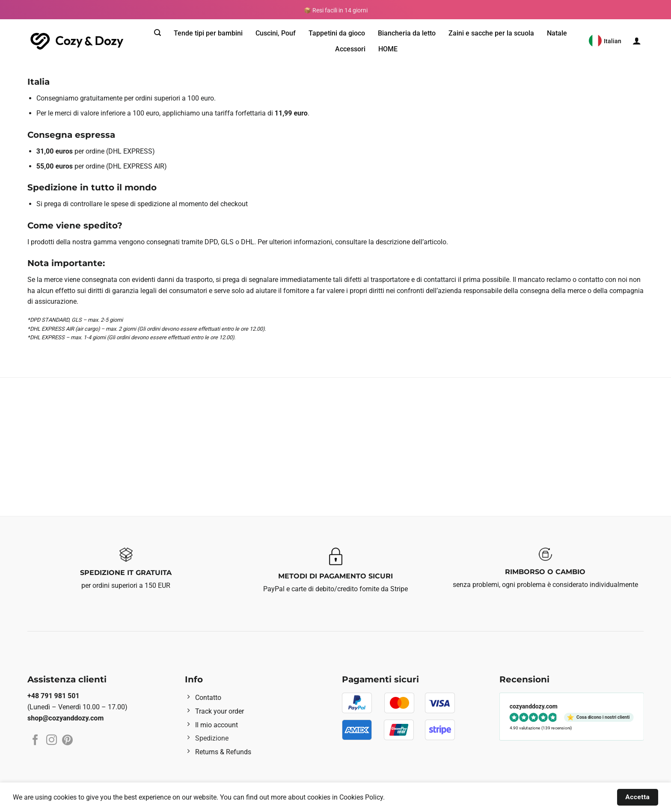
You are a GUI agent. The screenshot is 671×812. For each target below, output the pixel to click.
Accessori (350, 49)
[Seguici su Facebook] (35, 741)
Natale (557, 33)
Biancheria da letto (407, 33)
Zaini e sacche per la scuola (491, 33)
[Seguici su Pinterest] (67, 741)
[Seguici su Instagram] (52, 741)
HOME (388, 49)
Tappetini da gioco (337, 33)
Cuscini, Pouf (276, 33)
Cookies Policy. (362, 797)
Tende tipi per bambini (208, 33)
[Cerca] (157, 33)
